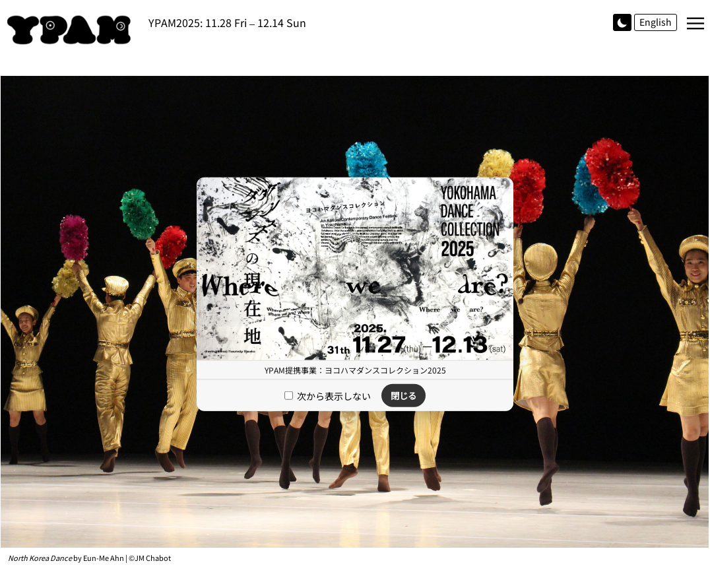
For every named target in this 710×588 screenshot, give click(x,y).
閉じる (403, 396)
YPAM (73, 30)
